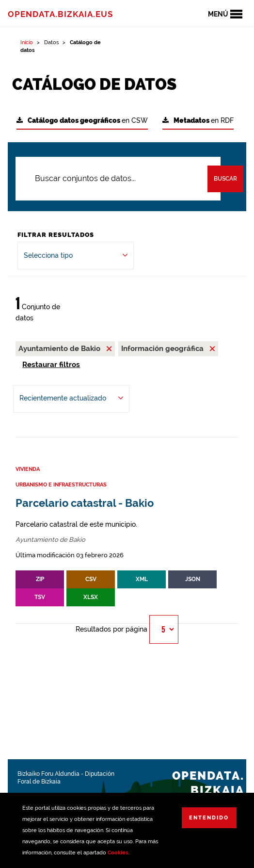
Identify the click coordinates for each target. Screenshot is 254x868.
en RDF (198, 121)
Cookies (118, 853)
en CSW (82, 121)
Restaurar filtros (51, 365)
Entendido (209, 818)
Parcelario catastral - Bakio (85, 503)
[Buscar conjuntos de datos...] (118, 179)
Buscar (225, 179)
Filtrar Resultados (56, 235)
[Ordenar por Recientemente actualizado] (71, 399)
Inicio (27, 42)
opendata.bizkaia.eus (60, 14)
